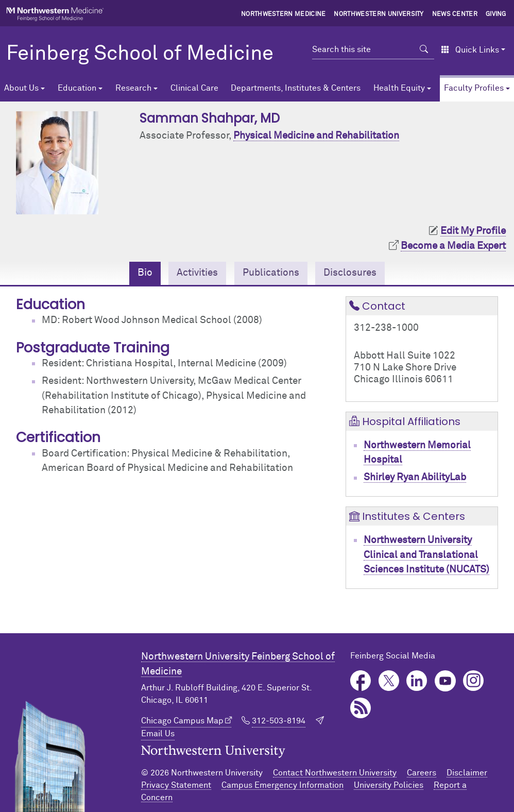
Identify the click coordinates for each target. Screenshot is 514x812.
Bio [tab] (145, 273)
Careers (422, 773)
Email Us (158, 734)
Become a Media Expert (453, 246)
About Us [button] (21, 88)
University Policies (389, 785)
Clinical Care (194, 88)
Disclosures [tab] (350, 273)
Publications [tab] (271, 273)
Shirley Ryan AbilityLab (415, 477)
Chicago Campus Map (182, 721)
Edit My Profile (473, 231)
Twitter (389, 681)
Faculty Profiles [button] (474, 88)
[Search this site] (363, 49)
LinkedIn (417, 681)
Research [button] (133, 88)
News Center (455, 14)
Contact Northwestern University (335, 773)
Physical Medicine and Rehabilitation (316, 136)
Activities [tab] (197, 273)
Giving (496, 14)
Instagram (474, 681)
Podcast (361, 708)
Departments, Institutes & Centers (296, 88)
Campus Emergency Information (282, 785)
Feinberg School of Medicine (140, 54)
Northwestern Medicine (284, 14)
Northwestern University (379, 14)
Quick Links (470, 50)
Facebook (361, 681)
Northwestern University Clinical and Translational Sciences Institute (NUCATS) (426, 555)
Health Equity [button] (399, 88)
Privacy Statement (176, 785)
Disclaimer (467, 773)
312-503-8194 (279, 721)
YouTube (445, 681)
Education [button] (77, 88)
